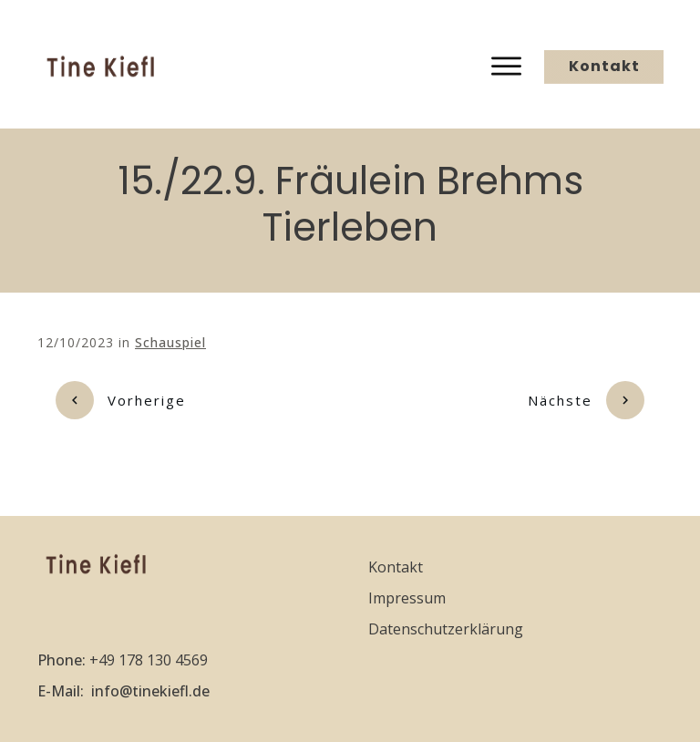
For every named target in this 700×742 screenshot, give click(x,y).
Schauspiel (170, 342)
